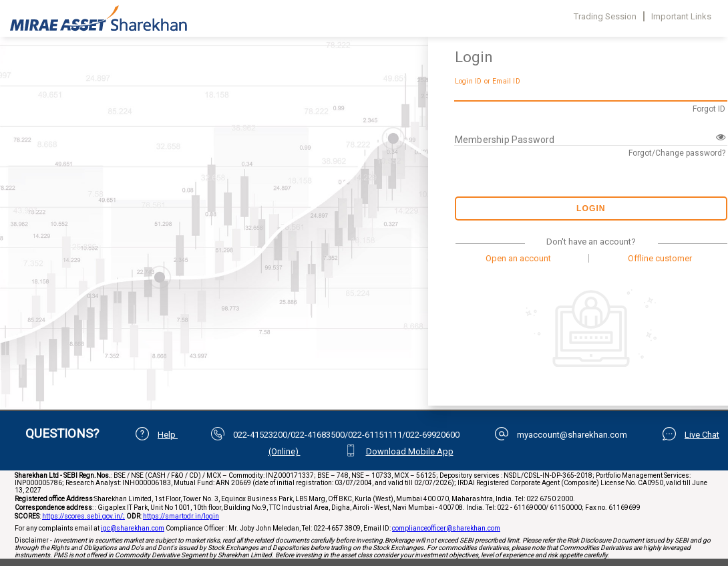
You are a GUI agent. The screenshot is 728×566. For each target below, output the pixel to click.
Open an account (518, 258)
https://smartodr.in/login (181, 516)
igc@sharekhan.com (133, 528)
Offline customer (660, 258)
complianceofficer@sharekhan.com (446, 528)
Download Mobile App (410, 451)
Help (168, 435)
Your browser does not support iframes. (212, 200)
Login (591, 208)
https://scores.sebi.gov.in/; (83, 516)
